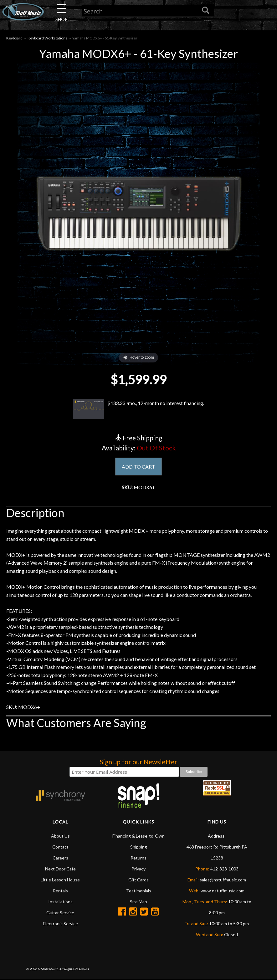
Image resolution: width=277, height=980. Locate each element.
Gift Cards (138, 880)
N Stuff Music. (48, 969)
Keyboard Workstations (47, 38)
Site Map (138, 902)
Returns (138, 858)
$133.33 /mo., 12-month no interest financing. (139, 409)
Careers (60, 858)
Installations (60, 902)
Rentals (60, 891)
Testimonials (139, 891)
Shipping (139, 847)
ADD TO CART (138, 467)
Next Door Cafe (60, 869)
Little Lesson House (60, 880)
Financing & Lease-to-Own (138, 836)
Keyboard (14, 38)
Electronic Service (60, 924)
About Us (60, 836)
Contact (60, 847)
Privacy (138, 869)
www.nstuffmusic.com (223, 891)
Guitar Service (60, 913)
